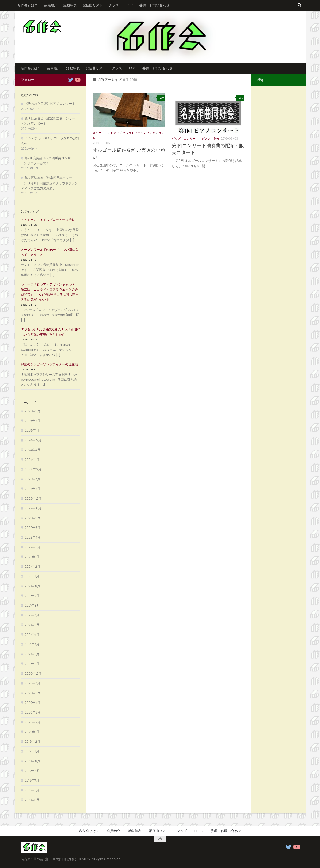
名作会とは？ (28, 5)
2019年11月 (32, 751)
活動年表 (70, 5)
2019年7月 (32, 780)
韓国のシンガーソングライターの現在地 (49, 364)
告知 (217, 139)
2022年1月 (32, 557)
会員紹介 (50, 5)
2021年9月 (32, 596)
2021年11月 (32, 576)
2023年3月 (33, 489)
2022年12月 (33, 498)
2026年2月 (33, 411)
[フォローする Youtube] (77, 80)
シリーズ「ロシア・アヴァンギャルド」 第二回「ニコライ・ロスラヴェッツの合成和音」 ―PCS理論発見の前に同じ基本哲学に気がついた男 (50, 292)
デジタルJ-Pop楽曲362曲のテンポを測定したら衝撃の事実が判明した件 (50, 332)
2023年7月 (32, 479)
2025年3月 (33, 421)
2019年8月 (32, 771)
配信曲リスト (93, 5)
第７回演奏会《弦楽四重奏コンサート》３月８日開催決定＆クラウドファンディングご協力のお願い (49, 183)
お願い (115, 133)
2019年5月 (32, 800)
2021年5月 (32, 635)
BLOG (129, 5)
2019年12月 (32, 742)
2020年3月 (33, 712)
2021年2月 (32, 664)
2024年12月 (33, 440)
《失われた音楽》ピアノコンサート (50, 103)
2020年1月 (32, 732)
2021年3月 (32, 654)
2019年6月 (32, 790)
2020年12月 (33, 673)
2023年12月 (33, 469)
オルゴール (100, 133)
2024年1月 (32, 460)
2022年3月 (33, 547)
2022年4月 (33, 537)
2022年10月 (33, 508)
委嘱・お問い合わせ (154, 5)
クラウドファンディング (139, 133)
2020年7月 (32, 683)
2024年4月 (33, 450)
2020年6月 (33, 693)
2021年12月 (32, 567)
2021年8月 (32, 605)
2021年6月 (32, 625)
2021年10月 (32, 586)
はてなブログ (30, 211)
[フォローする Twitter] (71, 80)
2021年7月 (32, 615)
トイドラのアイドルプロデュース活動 (48, 220)
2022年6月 (33, 528)
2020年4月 (33, 703)
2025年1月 (32, 430)
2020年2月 (33, 722)
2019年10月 (32, 761)
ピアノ (206, 139)
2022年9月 (33, 518)
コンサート (191, 139)
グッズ (114, 5)
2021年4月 (32, 644)
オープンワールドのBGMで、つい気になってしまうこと (50, 252)
